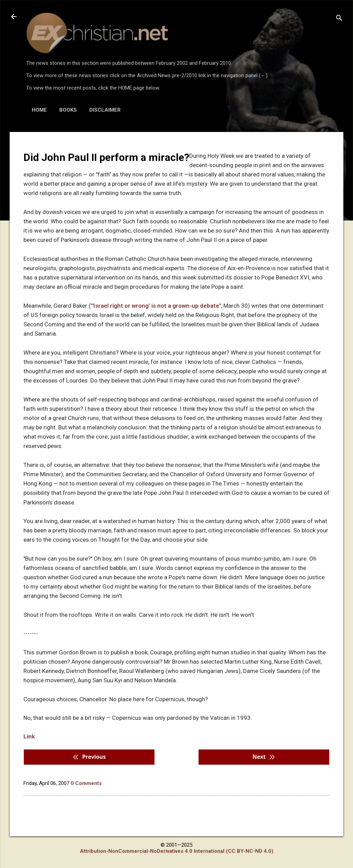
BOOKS (68, 110)
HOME (39, 110)
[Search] (339, 19)
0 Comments (86, 783)
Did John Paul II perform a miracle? (106, 157)
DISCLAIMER (105, 110)
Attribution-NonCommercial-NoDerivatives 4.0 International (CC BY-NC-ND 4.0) (177, 851)
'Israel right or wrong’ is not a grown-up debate (156, 306)
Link (29, 736)
